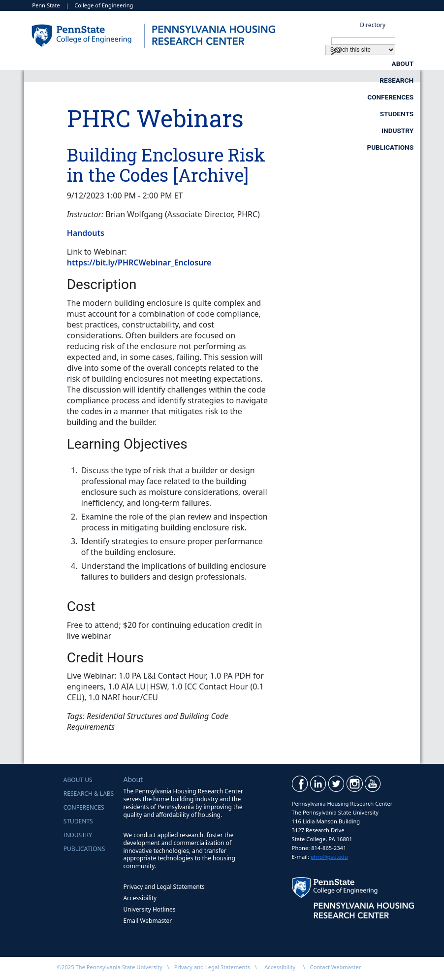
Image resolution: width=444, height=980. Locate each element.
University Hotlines (149, 909)
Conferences (308, 64)
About (143, 64)
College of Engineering (104, 5)
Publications (390, 80)
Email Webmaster (147, 921)
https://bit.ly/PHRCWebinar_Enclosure (139, 262)
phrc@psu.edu (329, 857)
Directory (373, 25)
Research (219, 64)
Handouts (86, 233)
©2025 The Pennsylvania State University (110, 967)
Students (397, 64)
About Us (78, 780)
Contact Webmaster (336, 967)
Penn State (46, 5)
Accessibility (140, 898)
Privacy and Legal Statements (164, 887)
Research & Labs (89, 794)
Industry (302, 80)
